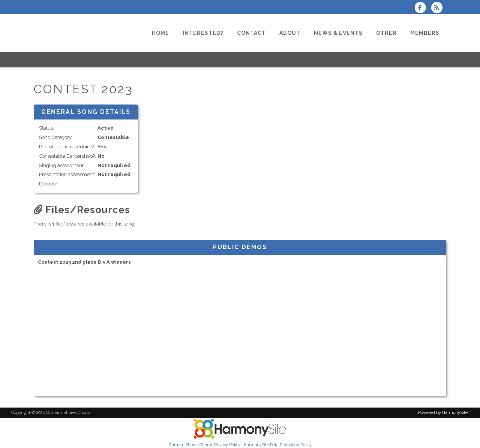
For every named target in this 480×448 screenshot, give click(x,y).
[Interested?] (203, 33)
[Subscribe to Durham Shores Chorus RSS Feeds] (439, 8)
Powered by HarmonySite (443, 413)
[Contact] (251, 33)
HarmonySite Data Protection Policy (278, 445)
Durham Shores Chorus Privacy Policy (205, 445)
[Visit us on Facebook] (423, 8)
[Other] (386, 33)
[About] (290, 33)
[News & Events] (338, 33)
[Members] (425, 33)
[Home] (160, 33)
